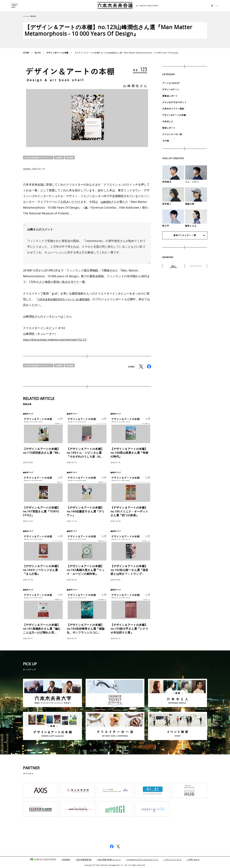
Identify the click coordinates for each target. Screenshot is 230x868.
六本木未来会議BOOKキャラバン (40, 157)
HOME (26, 53)
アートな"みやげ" (172, 83)
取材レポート (169, 128)
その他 (166, 141)
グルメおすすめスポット (175, 102)
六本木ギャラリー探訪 (174, 109)
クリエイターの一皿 (173, 134)
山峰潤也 (62, 157)
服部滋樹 (73, 157)
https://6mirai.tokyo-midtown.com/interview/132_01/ (59, 339)
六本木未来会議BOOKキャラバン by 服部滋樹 (67, 299)
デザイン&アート (171, 89)
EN (217, 6)
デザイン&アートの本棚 (57, 53)
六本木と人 (168, 121)
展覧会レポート (171, 96)
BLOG (38, 53)
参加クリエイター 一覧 (185, 236)
